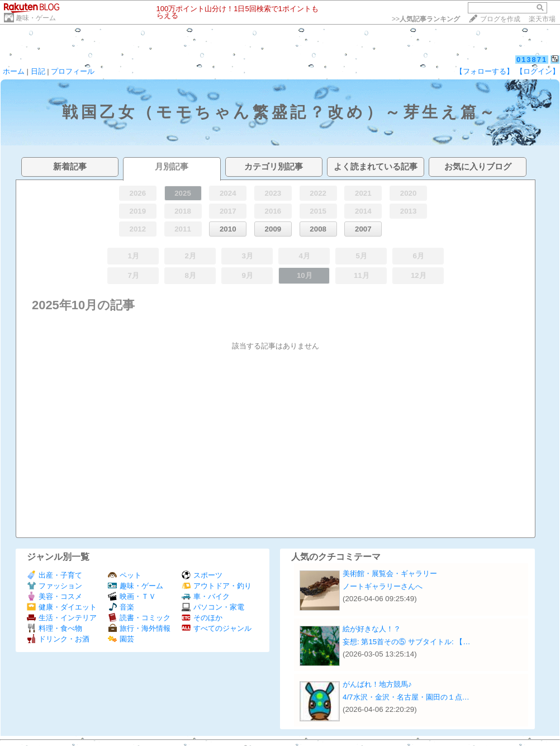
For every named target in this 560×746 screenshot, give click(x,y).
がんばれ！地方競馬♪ (377, 684)
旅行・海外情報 (139, 628)
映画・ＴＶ (132, 596)
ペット (125, 575)
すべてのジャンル (217, 628)
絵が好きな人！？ (372, 629)
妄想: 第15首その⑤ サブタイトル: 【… (407, 642)
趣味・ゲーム (36, 18)
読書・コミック (139, 618)
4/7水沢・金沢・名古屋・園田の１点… (406, 697)
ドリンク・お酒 (58, 639)
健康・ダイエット (62, 607)
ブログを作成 (500, 19)
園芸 (121, 639)
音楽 (121, 607)
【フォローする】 (485, 71)
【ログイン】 (538, 71)
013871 (532, 60)
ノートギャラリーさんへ (383, 586)
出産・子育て (54, 575)
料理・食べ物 (54, 628)
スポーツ (202, 575)
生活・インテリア (62, 618)
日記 (38, 71)
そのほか (202, 618)
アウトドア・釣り (217, 586)
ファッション (54, 586)
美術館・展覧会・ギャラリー (390, 573)
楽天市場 (542, 19)
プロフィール (73, 71)
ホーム (14, 71)
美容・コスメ (54, 596)
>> (426, 19)
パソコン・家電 (213, 607)
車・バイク (206, 596)
